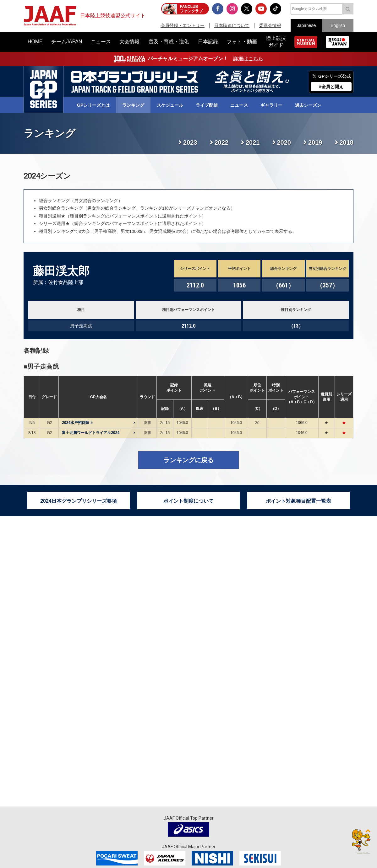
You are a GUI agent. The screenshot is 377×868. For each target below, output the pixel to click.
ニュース (239, 105)
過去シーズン (308, 105)
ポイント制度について (188, 501)
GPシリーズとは (93, 105)
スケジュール (170, 105)
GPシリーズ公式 (335, 76)
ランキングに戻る (188, 460)
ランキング (133, 105)
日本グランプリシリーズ (44, 89)
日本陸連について (232, 25)
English (338, 25)
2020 (284, 142)
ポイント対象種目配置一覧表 (298, 501)
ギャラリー (271, 105)
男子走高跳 (43, 367)
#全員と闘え (331, 87)
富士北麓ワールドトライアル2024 (91, 433)
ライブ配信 (207, 105)
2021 (253, 142)
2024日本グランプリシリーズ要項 (79, 501)
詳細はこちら (248, 59)
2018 (347, 142)
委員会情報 (270, 25)
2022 (222, 142)
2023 (190, 142)
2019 (315, 142)
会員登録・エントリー (183, 25)
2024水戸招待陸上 (77, 423)
